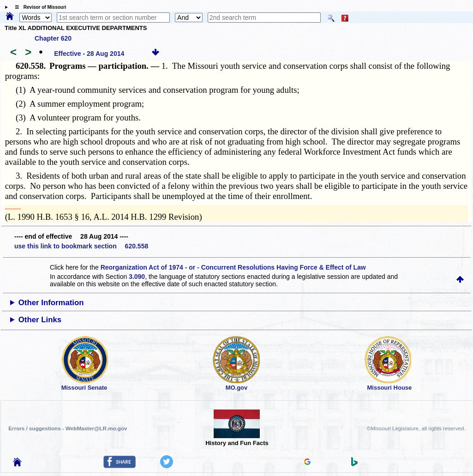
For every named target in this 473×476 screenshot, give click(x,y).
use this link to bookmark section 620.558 (81, 246)
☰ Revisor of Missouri (38, 7)
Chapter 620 (53, 38)
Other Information (51, 303)
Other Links (40, 320)
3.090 (137, 277)
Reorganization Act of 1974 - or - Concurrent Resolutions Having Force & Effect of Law (233, 267)
